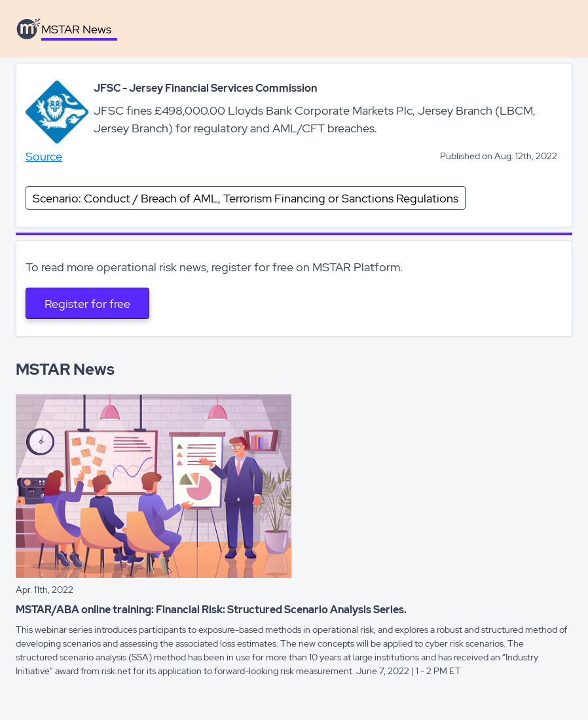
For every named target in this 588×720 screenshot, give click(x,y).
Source (44, 156)
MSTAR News (76, 29)
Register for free (87, 304)
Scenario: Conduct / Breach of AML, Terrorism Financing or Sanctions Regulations (246, 198)
